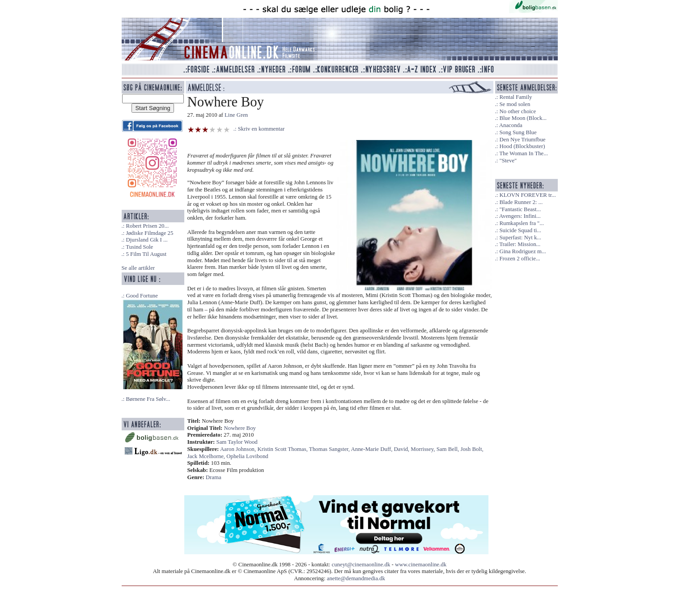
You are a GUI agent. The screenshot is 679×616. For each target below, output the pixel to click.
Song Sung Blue (518, 132)
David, (403, 449)
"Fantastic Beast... (520, 209)
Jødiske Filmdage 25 (149, 233)
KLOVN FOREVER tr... (527, 195)
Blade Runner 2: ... (521, 202)
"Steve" (508, 161)
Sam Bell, (449, 449)
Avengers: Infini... (520, 216)
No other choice (518, 111)
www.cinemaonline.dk (421, 565)
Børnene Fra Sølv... (148, 399)
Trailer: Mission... (520, 244)
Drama (214, 477)
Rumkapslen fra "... (521, 223)
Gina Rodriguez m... (522, 251)
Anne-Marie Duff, (373, 449)
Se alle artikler (138, 268)
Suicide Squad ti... (520, 230)
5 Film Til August (146, 254)
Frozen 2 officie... (520, 259)
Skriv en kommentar (261, 129)
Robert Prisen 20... (147, 226)
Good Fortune (142, 296)
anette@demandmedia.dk (356, 578)
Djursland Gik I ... (146, 240)
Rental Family (516, 97)
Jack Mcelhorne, (207, 456)
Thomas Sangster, (330, 449)
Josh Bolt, (472, 449)
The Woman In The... (524, 153)
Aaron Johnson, (239, 449)
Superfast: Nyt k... (520, 238)
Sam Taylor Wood (237, 442)
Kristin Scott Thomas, (283, 449)
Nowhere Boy (240, 428)
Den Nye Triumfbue (522, 140)
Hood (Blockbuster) (522, 146)
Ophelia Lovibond (247, 456)
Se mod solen (515, 104)
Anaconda (511, 125)
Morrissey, (423, 449)
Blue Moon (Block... (523, 118)
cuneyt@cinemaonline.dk (361, 565)
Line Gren (236, 115)
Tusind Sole (139, 247)
